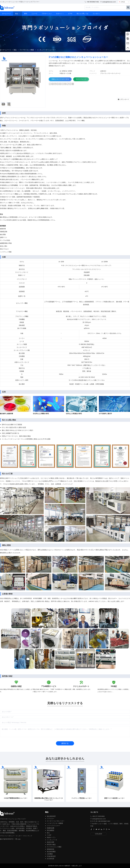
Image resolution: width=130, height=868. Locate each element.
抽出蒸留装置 (51, 816)
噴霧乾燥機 (51, 828)
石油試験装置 (51, 856)
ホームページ (6, 14)
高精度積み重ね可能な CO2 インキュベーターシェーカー (49, 799)
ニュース (34, 14)
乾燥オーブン (51, 837)
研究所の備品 (51, 845)
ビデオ (70, 14)
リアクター (51, 819)
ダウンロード (123, 99)
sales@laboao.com (109, 2)
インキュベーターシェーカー (46, 50)
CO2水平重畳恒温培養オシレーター (16, 798)
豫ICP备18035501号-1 (7, 839)
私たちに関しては (83, 14)
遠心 (48, 833)
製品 (18, 14)
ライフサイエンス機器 (27, 50)
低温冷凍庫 (51, 842)
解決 (26, 14)
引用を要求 (98, 834)
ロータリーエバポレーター (56, 821)
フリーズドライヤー (53, 826)
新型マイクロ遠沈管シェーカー (114, 798)
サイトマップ (28, 836)
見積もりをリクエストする (60, 79)
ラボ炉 (49, 835)
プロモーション (47, 14)
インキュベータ (52, 840)
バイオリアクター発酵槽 (55, 823)
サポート (60, 14)
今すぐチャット (81, 79)
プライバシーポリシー (7, 836)
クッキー (19, 836)
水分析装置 (51, 859)
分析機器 (50, 854)
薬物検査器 (51, 849)
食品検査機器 (51, 852)
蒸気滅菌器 (51, 830)
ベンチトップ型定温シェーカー (82, 798)
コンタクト (96, 14)
